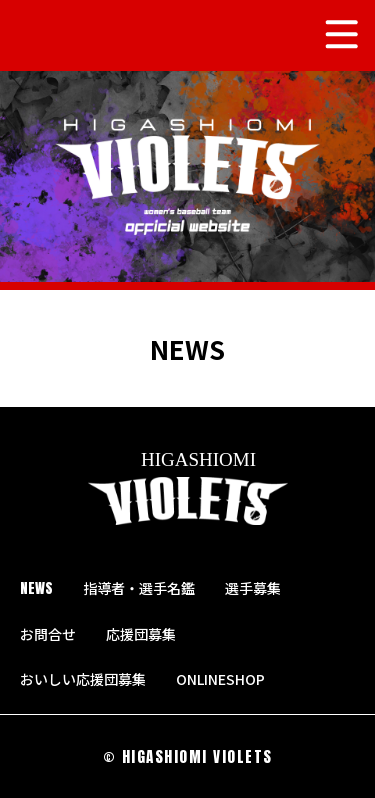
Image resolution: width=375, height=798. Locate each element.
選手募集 (253, 588)
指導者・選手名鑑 (139, 588)
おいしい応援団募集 (83, 679)
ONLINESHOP (229, 679)
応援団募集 (141, 634)
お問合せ (48, 634)
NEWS (36, 588)
